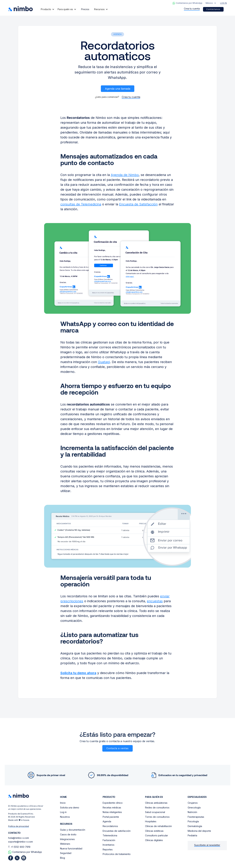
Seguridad (66, 853)
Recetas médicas (112, 808)
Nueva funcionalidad (71, 848)
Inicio (63, 803)
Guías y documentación (73, 830)
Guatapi (104, 362)
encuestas (155, 601)
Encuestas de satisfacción (117, 831)
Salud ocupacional (155, 812)
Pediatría (192, 835)
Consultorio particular (157, 835)
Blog (63, 858)
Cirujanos (193, 803)
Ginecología (194, 808)
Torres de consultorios (157, 817)
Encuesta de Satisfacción (138, 204)
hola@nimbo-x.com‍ (19, 838)
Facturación (109, 840)
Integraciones (67, 839)
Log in (63, 812)
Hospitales (151, 821)
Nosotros (65, 817)
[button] (211, 3)
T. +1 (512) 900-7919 (19, 847)
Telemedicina (110, 835)
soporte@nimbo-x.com (20, 842)
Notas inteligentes (112, 812)
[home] (20, 9)
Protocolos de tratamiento (117, 854)
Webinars (65, 844)
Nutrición (192, 812)
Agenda (107, 821)
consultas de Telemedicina (81, 204)
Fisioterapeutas (196, 817)
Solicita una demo (70, 808)
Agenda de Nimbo (125, 175)
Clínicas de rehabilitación (158, 826)
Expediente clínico (113, 803)
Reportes (108, 849)
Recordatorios (110, 826)
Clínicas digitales (154, 840)
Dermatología (195, 826)
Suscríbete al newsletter (207, 845)
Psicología (193, 821)
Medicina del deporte (199, 831)
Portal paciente (111, 817)
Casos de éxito (68, 834)
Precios (85, 9)
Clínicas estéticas (154, 831)
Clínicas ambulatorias (156, 803)
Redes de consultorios (157, 808)
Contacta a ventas (117, 748)
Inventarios (109, 845)
